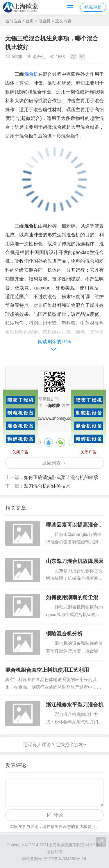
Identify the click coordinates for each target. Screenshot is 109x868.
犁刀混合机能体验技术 (47, 486)
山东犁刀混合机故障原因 (75, 561)
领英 (97, 442)
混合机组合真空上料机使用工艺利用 (47, 670)
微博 (36, 442)
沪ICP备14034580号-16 (65, 859)
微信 (61, 442)
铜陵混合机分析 (64, 634)
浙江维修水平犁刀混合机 (75, 705)
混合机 (44, 21)
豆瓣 (73, 442)
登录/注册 (93, 7)
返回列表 (51, 463)
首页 (30, 21)
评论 (58, 815)
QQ (49, 442)
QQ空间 (85, 442)
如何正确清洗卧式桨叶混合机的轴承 (61, 477)
